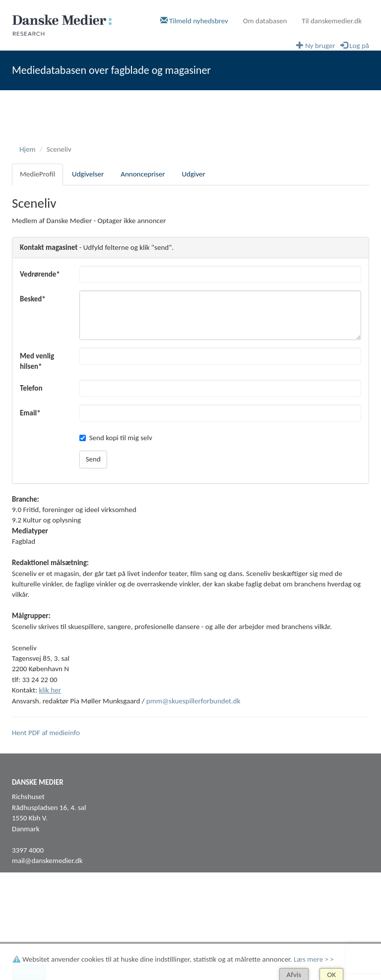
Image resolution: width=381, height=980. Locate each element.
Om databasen (265, 21)
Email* (30, 413)
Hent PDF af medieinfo (46, 733)
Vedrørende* (40, 274)
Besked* (33, 299)
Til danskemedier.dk (332, 21)
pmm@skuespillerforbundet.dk (193, 701)
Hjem (27, 149)
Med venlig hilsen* (37, 361)
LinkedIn (25, 920)
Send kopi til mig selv (116, 438)
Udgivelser (88, 174)
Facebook (26, 910)
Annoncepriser (143, 174)
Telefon (31, 388)
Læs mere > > (314, 959)
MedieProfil (37, 174)
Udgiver (193, 174)
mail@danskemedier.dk (47, 861)
